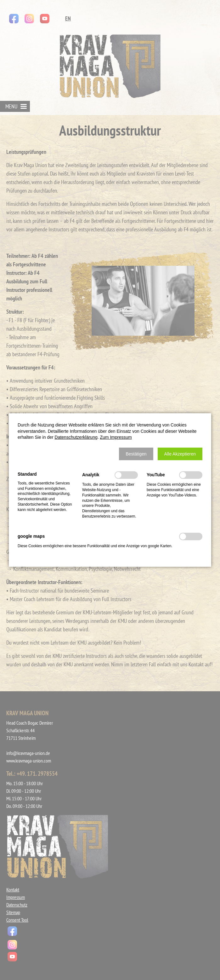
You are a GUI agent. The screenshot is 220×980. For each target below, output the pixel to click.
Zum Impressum (116, 437)
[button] (136, 454)
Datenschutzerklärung (76, 437)
